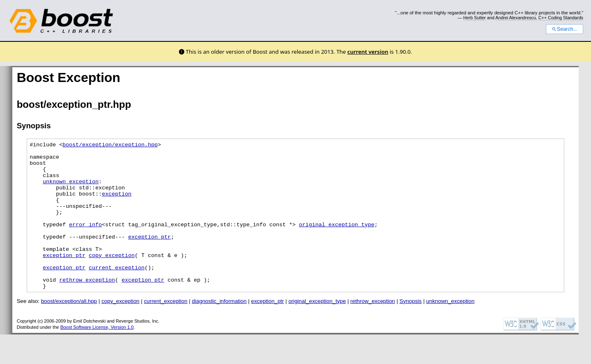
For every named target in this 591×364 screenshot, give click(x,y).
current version (368, 52)
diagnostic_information (219, 331)
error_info (85, 241)
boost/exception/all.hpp (69, 331)
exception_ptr (149, 256)
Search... (565, 29)
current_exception (117, 293)
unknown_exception (71, 190)
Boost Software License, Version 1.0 (97, 357)
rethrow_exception (87, 308)
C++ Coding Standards (561, 18)
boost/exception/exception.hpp (110, 146)
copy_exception (112, 278)
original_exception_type (337, 241)
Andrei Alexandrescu (516, 18)
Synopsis (410, 331)
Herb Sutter (475, 18)
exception (117, 205)
